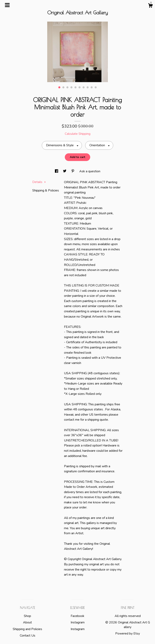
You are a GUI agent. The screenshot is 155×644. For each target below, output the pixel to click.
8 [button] (88, 87)
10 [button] (96, 87)
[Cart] (150, 6)
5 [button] (75, 87)
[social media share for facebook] (57, 171)
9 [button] (92, 87)
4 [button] (71, 87)
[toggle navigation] (7, 5)
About (27, 622)
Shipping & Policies (46, 190)
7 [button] (84, 87)
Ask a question (90, 171)
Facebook (77, 616)
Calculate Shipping (78, 134)
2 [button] (63, 87)
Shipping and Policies (27, 629)
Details (39, 182)
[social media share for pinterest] (73, 171)
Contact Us (28, 636)
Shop (27, 616)
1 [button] (59, 87)
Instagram (78, 622)
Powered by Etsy (128, 634)
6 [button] (80, 87)
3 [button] (67, 87)
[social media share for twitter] (65, 171)
